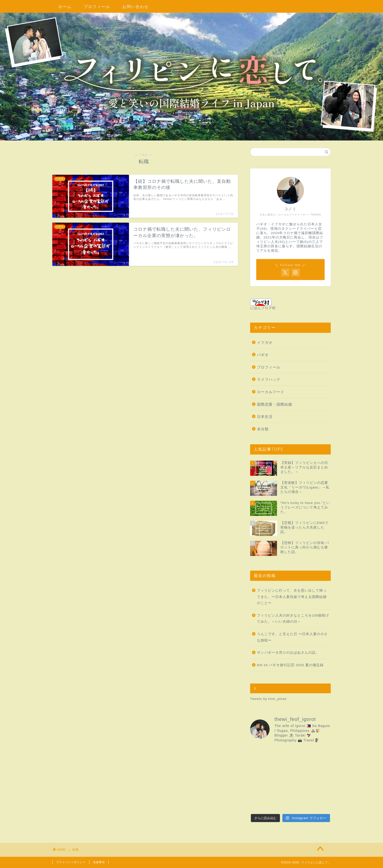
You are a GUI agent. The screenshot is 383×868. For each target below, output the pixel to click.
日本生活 (265, 417)
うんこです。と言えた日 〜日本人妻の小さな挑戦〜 (292, 637)
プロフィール (97, 7)
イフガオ (265, 342)
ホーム (65, 7)
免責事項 (99, 862)
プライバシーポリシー (71, 862)
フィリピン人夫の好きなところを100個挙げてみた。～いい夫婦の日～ (293, 619)
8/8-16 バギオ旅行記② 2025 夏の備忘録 (290, 665)
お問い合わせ (136, 7)
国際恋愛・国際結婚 (275, 404)
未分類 (263, 429)
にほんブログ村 (263, 304)
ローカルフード (271, 392)
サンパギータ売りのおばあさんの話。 (288, 653)
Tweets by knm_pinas (268, 699)
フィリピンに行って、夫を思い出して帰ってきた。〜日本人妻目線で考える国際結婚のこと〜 (292, 597)
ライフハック (269, 379)
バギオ (263, 355)
